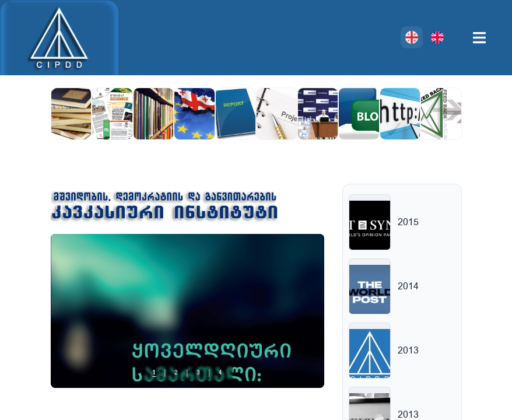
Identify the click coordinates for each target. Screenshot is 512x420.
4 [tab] (220, 373)
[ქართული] (412, 37)
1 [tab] (154, 373)
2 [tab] (176, 373)
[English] (437, 37)
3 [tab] (198, 373)
